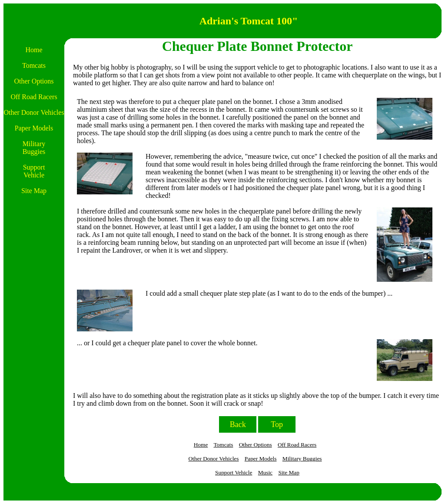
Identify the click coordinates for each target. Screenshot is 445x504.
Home (201, 445)
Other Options (256, 445)
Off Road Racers (297, 445)
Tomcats (223, 445)
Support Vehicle (234, 472)
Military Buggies (302, 459)
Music (265, 472)
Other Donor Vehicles (213, 459)
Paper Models (261, 459)
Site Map (289, 472)
